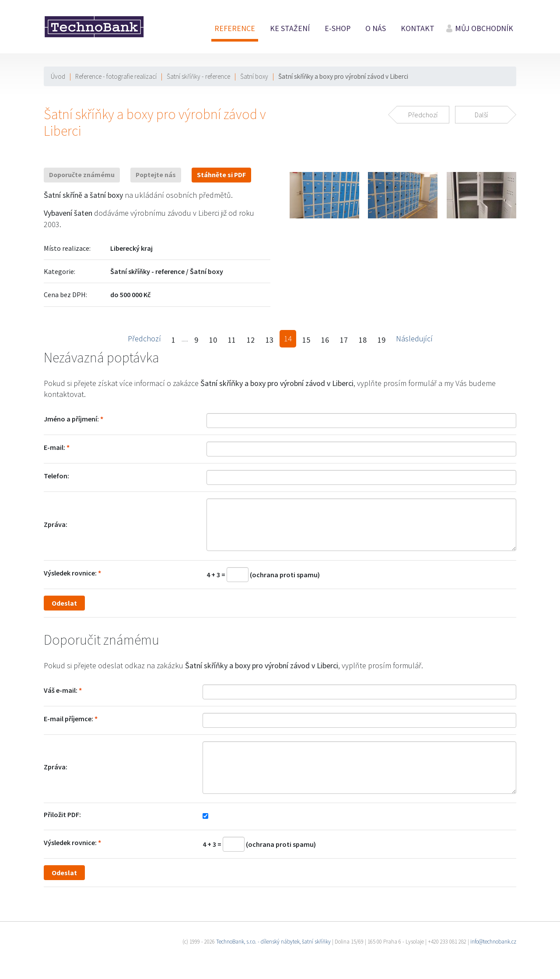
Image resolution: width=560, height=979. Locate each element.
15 (306, 340)
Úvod (58, 76)
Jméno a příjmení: (71, 419)
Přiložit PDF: (62, 814)
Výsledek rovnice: (70, 573)
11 (232, 340)
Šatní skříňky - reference (198, 76)
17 (344, 340)
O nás (376, 28)
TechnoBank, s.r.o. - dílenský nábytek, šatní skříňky (273, 942)
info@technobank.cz (493, 942)
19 (381, 340)
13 (269, 340)
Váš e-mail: (61, 690)
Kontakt (418, 28)
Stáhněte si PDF (221, 175)
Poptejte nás (156, 175)
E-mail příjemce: (68, 719)
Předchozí (144, 339)
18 (363, 340)
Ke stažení (290, 28)
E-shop (338, 28)
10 (213, 340)
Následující (414, 339)
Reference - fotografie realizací (116, 76)
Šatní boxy (254, 76)
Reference (235, 28)
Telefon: (56, 476)
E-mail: (54, 447)
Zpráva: (56, 524)
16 (325, 340)
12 (251, 340)
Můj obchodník (484, 28)
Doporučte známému (82, 175)
